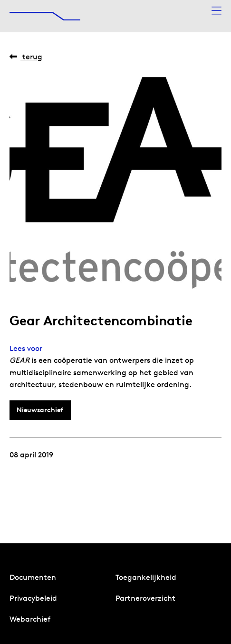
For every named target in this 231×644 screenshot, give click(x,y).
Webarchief (30, 619)
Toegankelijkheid (146, 577)
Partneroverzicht (145, 598)
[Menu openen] (217, 11)
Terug (26, 57)
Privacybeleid (33, 598)
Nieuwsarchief (40, 410)
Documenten (33, 577)
